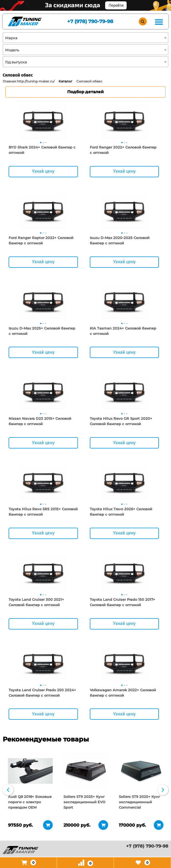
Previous (8, 790)
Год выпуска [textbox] (16, 62)
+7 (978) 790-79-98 (90, 22)
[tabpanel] (43, 122)
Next (163, 790)
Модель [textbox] (12, 50)
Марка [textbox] (11, 38)
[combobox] (85, 38)
